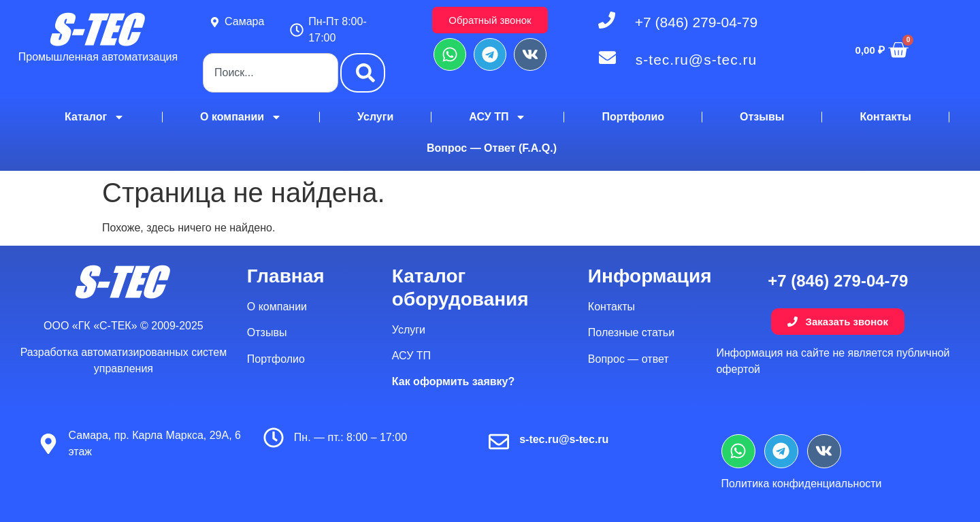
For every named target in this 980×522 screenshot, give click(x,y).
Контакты (885, 117)
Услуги (375, 117)
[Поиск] (363, 73)
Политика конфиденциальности (802, 484)
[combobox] (271, 73)
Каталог (95, 117)
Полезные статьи (631, 332)
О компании (241, 117)
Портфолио (633, 117)
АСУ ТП (497, 117)
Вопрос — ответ (628, 359)
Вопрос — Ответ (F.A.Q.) (492, 148)
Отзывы (762, 117)
